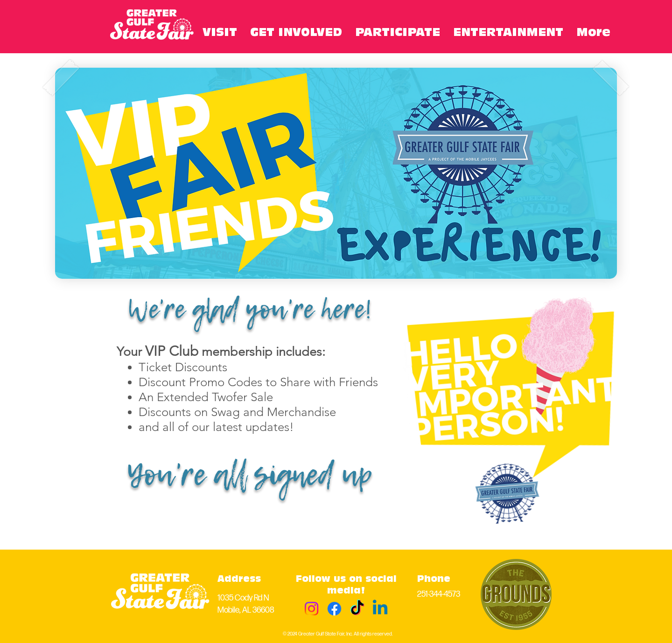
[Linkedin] (380, 609)
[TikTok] (357, 609)
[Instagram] (311, 609)
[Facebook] (334, 609)
